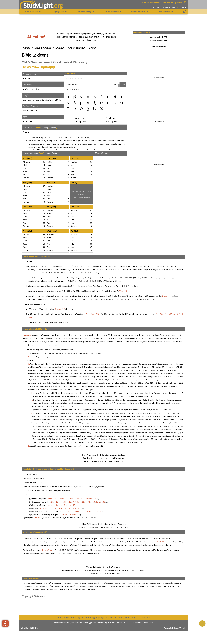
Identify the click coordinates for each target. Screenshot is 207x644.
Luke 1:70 (99, 377)
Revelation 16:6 (123, 442)
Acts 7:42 (74, 386)
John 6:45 (134, 386)
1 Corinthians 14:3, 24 (40, 439)
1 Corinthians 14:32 (171, 433)
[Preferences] (185, 12)
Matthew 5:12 (136, 367)
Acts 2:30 (49, 383)
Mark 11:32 (96, 393)
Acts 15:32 (115, 426)
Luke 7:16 (61, 423)
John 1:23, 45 (144, 377)
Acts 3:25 (88, 370)
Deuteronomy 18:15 (92, 400)
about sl (134, 618)
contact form (148, 623)
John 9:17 (78, 423)
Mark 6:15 (32, 370)
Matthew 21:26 (76, 393)
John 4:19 (63, 420)
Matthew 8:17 (145, 373)
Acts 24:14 (168, 383)
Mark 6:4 (110, 416)
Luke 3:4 (107, 377)
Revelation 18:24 (137, 442)
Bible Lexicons (43, 48)
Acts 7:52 (97, 370)
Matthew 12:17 (170, 373)
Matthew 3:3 (123, 373)
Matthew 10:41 (91, 426)
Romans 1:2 (73, 380)
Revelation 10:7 (114, 380)
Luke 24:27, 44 (139, 383)
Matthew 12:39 (148, 367)
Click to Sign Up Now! (172, 3)
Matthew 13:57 (100, 416)
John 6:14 (167, 410)
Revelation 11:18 (110, 442)
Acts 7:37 (58, 410)
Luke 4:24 (118, 416)
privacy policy (80, 618)
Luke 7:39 (55, 420)
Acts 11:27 (36, 433)
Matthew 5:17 (34, 390)
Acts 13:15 (158, 383)
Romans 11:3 (115, 370)
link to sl (146, 618)
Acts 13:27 (45, 380)
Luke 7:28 (134, 396)
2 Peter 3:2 (103, 380)
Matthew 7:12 (45, 390)
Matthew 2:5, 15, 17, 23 (108, 373)
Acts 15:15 (54, 380)
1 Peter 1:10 (93, 380)
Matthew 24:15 (51, 377)
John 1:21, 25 (144, 400)
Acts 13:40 (142, 386)
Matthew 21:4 (39, 377)
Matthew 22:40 (57, 390)
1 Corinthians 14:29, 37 (129, 426)
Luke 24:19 (70, 423)
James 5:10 (155, 370)
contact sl (122, 618)
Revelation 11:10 (65, 406)
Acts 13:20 (105, 370)
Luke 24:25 (133, 377)
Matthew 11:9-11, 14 (94, 396)
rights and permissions (103, 618)
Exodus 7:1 (104, 338)
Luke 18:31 (124, 377)
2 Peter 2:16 (72, 383)
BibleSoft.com (118, 461)
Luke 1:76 (105, 393)
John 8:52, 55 (79, 370)
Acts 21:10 (45, 433)
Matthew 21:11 (157, 410)
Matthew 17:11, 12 (113, 396)
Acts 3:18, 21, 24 (168, 377)
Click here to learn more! (86, 40)
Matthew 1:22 (93, 373)
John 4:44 (126, 416)
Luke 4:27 (41, 370)
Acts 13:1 (155, 430)
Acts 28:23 (177, 383)
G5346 (58, 100)
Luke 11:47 (59, 370)
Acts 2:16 (157, 377)
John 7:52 (41, 416)
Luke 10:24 (50, 370)
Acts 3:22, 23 (48, 410)
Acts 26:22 (63, 380)
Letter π (94, 48)
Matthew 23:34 (104, 426)
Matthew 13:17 (161, 367)
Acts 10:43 (35, 380)
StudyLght (38, 5)
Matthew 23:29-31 (175, 367)
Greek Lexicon (76, 48)
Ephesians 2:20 (61, 430)
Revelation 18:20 (98, 430)
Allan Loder (116, 573)
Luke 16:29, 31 (70, 390)
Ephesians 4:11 (85, 430)
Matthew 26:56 (64, 377)
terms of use (63, 618)
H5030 (40, 483)
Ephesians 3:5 (73, 430)
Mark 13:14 (86, 377)
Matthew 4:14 (134, 373)
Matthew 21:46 (159, 413)
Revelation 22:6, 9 (145, 426)
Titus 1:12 (99, 446)
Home (26, 48)
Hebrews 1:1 (83, 380)
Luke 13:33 (170, 413)
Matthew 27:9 (76, 377)
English (59, 48)
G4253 (46, 100)
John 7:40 (154, 400)
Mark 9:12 (125, 396)
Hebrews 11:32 (144, 370)
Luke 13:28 (69, 370)
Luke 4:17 (115, 377)
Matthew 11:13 (157, 373)
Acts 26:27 (80, 390)
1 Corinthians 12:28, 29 (46, 430)
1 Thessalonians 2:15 (129, 370)
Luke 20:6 (114, 393)
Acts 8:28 (150, 383)
